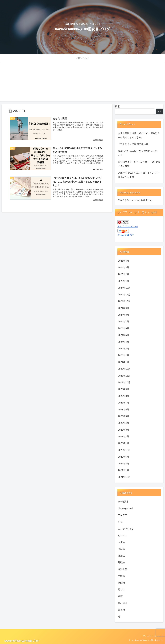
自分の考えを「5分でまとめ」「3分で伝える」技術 (139, 164)
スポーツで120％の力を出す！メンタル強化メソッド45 (138, 175)
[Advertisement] (82, 83)
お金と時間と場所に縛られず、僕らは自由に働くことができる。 (139, 135)
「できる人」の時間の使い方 (133, 144)
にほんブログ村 (126, 235)
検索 (117, 106)
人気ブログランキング (128, 226)
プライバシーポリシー (152, 636)
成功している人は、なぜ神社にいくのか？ (138, 153)
